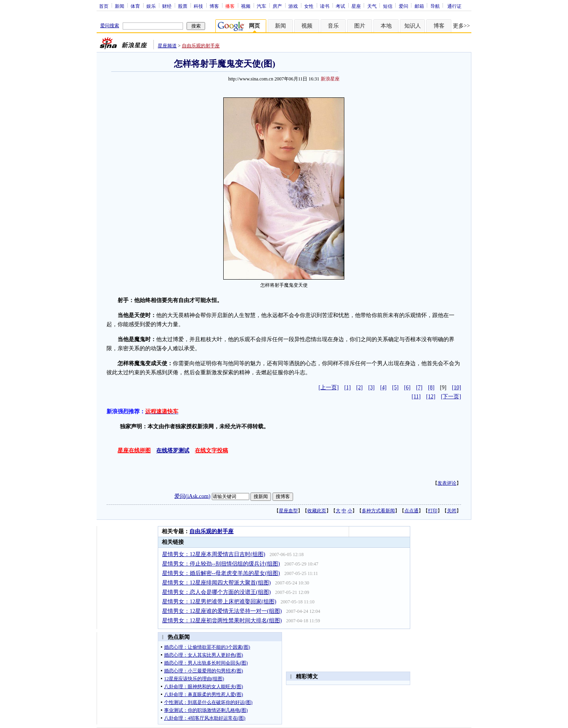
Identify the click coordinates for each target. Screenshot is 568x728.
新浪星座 (330, 79)
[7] (419, 387)
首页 (104, 6)
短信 (388, 6)
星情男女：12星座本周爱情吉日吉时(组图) (214, 554)
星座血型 (288, 511)
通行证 (454, 6)
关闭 (452, 511)
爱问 (404, 6)
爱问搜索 (110, 26)
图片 (360, 26)
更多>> (461, 26)
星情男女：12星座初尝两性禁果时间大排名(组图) (222, 621)
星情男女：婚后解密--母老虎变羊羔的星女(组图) (221, 573)
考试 (340, 6)
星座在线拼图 (134, 451)
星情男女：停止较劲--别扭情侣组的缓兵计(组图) (221, 564)
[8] (431, 387)
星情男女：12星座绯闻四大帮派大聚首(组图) (216, 583)
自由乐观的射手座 (201, 46)
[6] (407, 387)
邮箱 (419, 6)
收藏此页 (317, 511)
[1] (348, 387)
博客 (214, 6)
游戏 (293, 6)
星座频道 (167, 46)
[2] (359, 387)
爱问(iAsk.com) (192, 496)
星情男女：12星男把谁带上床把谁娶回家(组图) (219, 602)
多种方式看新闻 (378, 511)
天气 (372, 6)
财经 (167, 6)
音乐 (333, 26)
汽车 (262, 6)
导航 (435, 6)
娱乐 (151, 6)
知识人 (413, 26)
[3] (371, 387)
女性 (309, 6)
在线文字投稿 (211, 451)
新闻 (120, 6)
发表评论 (447, 483)
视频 (246, 6)
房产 (277, 6)
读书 (325, 6)
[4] (383, 387)
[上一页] (328, 387)
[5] (395, 387)
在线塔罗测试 (173, 451)
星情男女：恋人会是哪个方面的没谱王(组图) (216, 592)
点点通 (411, 511)
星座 (356, 6)
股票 (183, 6)
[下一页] (451, 397)
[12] (431, 397)
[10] (457, 387)
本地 (386, 26)
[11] (416, 397)
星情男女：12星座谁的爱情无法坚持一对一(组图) (222, 611)
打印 (433, 511)
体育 (135, 6)
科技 (198, 6)
